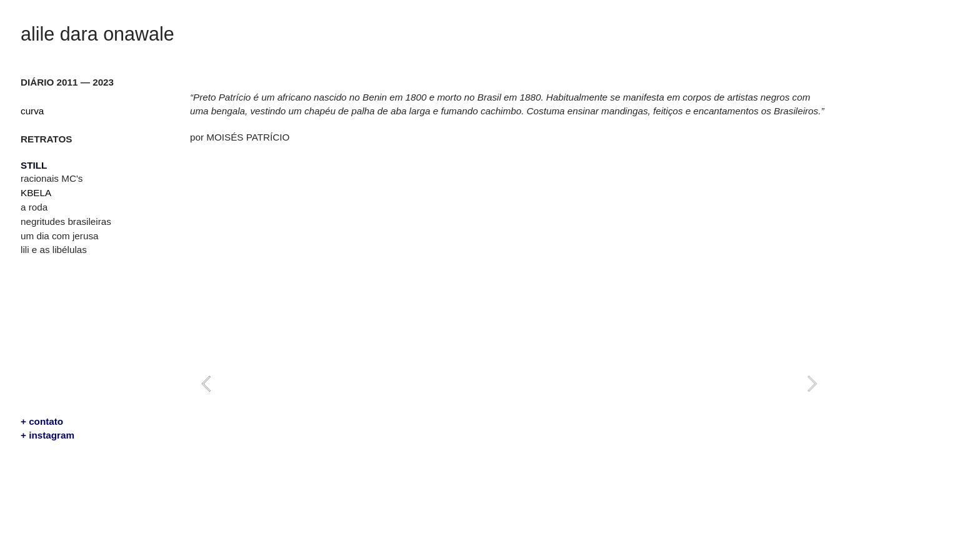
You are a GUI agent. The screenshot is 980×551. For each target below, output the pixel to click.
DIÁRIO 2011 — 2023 (67, 82)
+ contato (42, 421)
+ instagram (47, 435)
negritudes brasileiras (66, 221)
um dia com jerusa (59, 236)
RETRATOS (46, 139)
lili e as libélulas (54, 250)
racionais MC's (52, 178)
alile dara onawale (97, 34)
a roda (34, 207)
